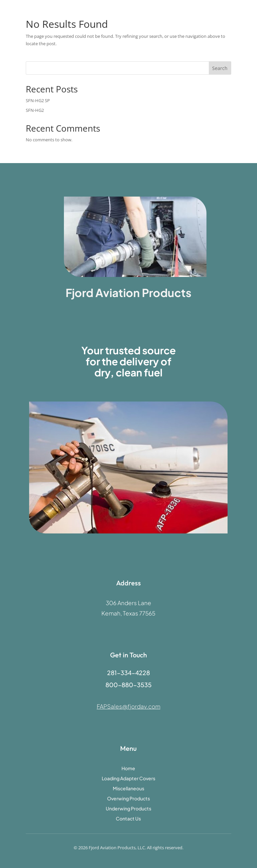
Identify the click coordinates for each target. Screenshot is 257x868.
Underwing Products (128, 809)
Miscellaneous (128, 789)
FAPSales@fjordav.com (128, 706)
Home (128, 769)
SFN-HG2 (35, 110)
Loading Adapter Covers (128, 779)
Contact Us (128, 819)
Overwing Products (128, 799)
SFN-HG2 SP (38, 100)
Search (220, 68)
